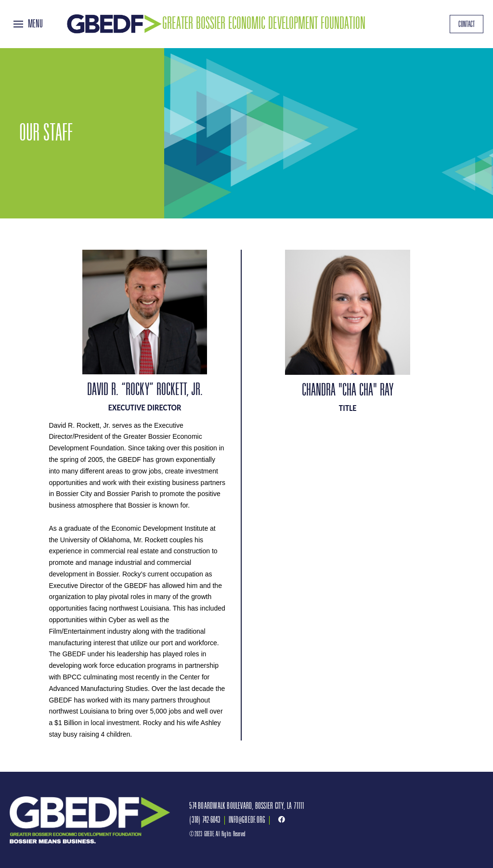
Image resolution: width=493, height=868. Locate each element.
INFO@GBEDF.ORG (247, 820)
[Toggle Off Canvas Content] (28, 24)
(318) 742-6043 (205, 820)
